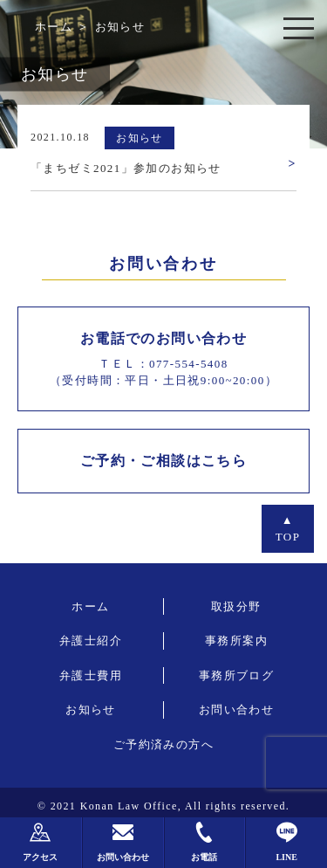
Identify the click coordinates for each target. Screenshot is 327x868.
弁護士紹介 (91, 641)
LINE (286, 842)
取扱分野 (236, 606)
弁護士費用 (91, 675)
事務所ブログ (236, 675)
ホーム (54, 27)
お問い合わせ (236, 710)
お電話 (204, 842)
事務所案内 (236, 641)
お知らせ (91, 710)
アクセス (40, 842)
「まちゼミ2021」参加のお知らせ (126, 168)
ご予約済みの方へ (163, 744)
